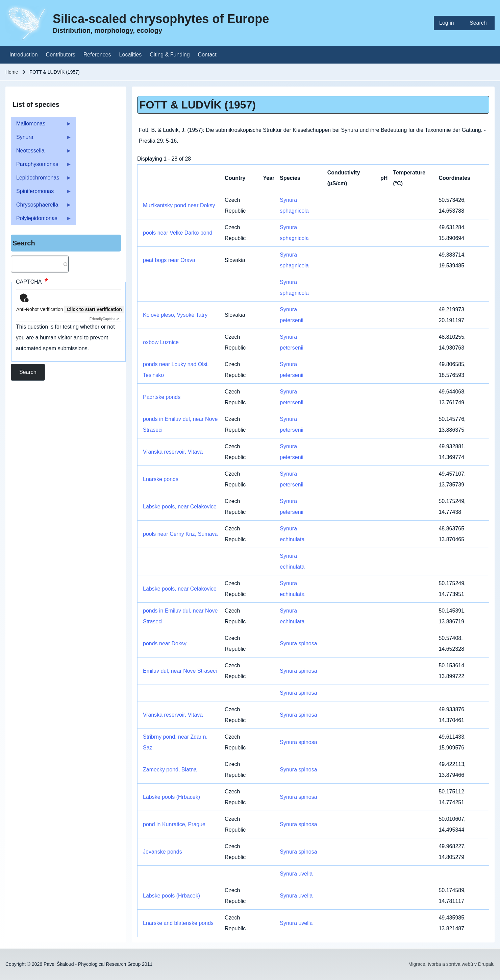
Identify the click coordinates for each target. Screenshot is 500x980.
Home (12, 72)
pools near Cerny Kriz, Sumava (180, 534)
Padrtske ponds (162, 397)
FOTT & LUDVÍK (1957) (197, 105)
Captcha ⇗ (104, 319)
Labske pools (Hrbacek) (171, 797)
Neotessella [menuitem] (41, 153)
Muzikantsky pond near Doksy (179, 205)
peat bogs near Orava (169, 260)
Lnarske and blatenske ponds (178, 923)
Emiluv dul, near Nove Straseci (180, 671)
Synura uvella (296, 874)
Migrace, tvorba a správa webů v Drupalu (452, 964)
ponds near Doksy (165, 643)
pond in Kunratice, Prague (174, 824)
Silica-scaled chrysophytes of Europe (161, 19)
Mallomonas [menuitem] (41, 126)
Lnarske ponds (161, 479)
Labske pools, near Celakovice (180, 507)
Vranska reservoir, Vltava (173, 452)
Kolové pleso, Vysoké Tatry (175, 315)
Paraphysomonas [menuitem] (41, 166)
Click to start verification (94, 309)
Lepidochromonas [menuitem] (41, 180)
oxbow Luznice (161, 342)
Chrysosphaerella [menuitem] (41, 207)
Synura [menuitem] (41, 139)
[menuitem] (449, 23)
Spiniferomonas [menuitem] (41, 193)
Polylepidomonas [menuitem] (41, 220)
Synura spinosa (298, 643)
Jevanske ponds (162, 852)
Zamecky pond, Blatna (170, 770)
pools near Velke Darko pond (178, 233)
